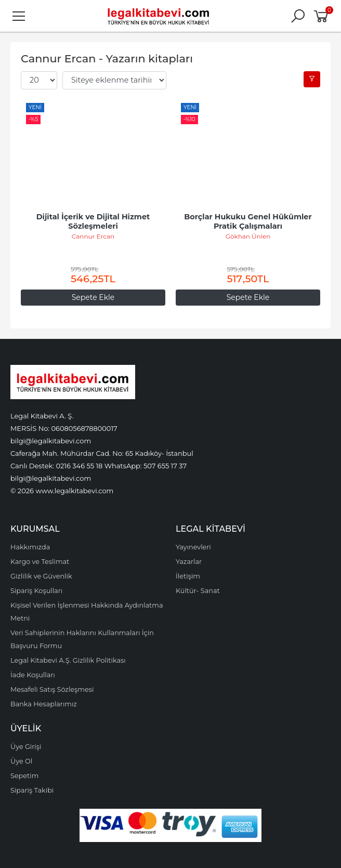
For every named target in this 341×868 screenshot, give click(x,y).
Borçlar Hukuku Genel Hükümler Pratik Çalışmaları (249, 221)
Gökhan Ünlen (248, 236)
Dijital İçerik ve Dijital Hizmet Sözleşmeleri (94, 221)
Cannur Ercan (93, 236)
